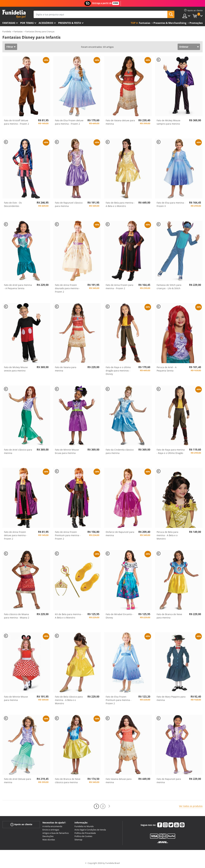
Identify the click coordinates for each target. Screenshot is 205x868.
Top (133, 23)
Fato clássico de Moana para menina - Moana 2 (17, 616)
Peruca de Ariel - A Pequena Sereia (167, 369)
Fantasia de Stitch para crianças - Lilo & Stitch (169, 287)
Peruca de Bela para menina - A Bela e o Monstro (167, 535)
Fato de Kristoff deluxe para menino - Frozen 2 (16, 122)
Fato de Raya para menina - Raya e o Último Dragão (171, 451)
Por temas (27, 23)
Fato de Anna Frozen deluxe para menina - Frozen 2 (16, 535)
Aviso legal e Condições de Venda (90, 830)
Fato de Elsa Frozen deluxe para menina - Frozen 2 (69, 122)
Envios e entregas (51, 830)
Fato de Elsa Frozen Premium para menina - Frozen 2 (119, 700)
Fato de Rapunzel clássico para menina (69, 204)
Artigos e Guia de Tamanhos (56, 833)
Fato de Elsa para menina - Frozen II (171, 204)
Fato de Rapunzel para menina (169, 781)
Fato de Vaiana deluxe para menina (120, 122)
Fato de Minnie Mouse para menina (16, 698)
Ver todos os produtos (191, 806)
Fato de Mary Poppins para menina (171, 698)
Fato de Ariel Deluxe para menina (18, 781)
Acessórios (46, 23)
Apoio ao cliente (21, 824)
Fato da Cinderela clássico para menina (120, 451)
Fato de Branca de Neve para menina (169, 616)
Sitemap (78, 840)
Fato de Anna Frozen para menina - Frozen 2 (119, 287)
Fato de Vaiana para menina (66, 369)
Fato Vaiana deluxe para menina (119, 781)
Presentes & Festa (70, 23)
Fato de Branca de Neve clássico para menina (68, 781)
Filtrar (10, 47)
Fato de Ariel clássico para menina (18, 451)
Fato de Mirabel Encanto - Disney (119, 616)
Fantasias (18, 31)
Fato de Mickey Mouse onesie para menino (16, 369)
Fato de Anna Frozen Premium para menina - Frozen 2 (68, 535)
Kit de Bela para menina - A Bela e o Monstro (69, 616)
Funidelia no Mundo (84, 826)
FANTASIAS (9, 23)
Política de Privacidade (85, 833)
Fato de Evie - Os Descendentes (13, 204)
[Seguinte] (109, 806)
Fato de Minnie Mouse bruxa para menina (67, 451)
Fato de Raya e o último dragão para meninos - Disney (118, 371)
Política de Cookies (83, 836)
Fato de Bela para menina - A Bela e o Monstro (120, 204)
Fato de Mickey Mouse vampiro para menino (168, 122)
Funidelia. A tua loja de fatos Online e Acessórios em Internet (14, 14)
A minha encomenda (52, 826)
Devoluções (48, 836)
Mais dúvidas (49, 840)
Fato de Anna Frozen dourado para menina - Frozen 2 (67, 288)
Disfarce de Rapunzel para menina (120, 534)
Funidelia (7, 31)
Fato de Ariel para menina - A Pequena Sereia (18, 287)
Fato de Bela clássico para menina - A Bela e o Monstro (69, 700)
